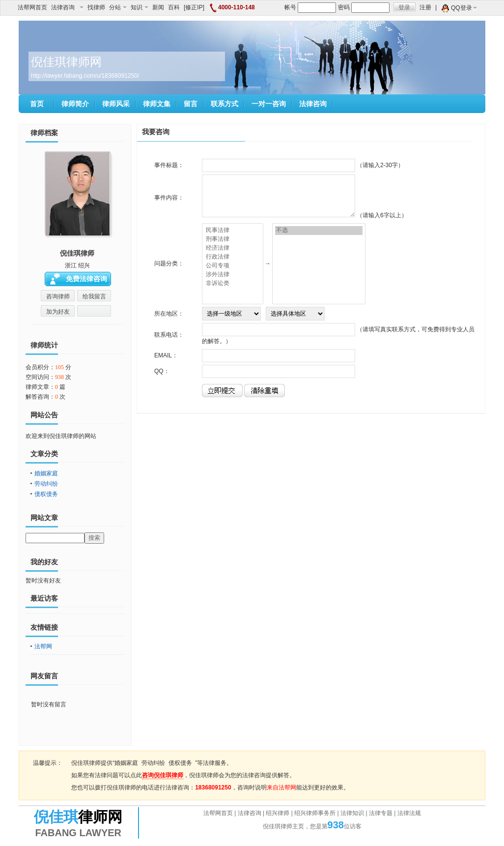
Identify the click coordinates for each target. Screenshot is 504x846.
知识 (140, 7)
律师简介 (75, 104)
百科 (174, 7)
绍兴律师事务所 (315, 813)
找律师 (96, 7)
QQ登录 (464, 8)
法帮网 (43, 646)
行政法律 (233, 257)
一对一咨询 (269, 104)
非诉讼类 (233, 284)
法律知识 (352, 813)
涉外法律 (233, 275)
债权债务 (46, 494)
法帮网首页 (32, 7)
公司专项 (233, 266)
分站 (118, 7)
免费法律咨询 (86, 279)
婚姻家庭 (46, 473)
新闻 (158, 7)
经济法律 (233, 248)
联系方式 (224, 104)
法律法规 (409, 813)
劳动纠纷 (46, 484)
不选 (319, 231)
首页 (37, 104)
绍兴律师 (278, 813)
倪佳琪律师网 (66, 62)
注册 (425, 7)
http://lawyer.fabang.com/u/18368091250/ (85, 76)
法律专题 (381, 813)
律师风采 (116, 104)
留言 (191, 104)
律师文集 (157, 104)
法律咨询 (67, 7)
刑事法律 (233, 239)
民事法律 (233, 231)
